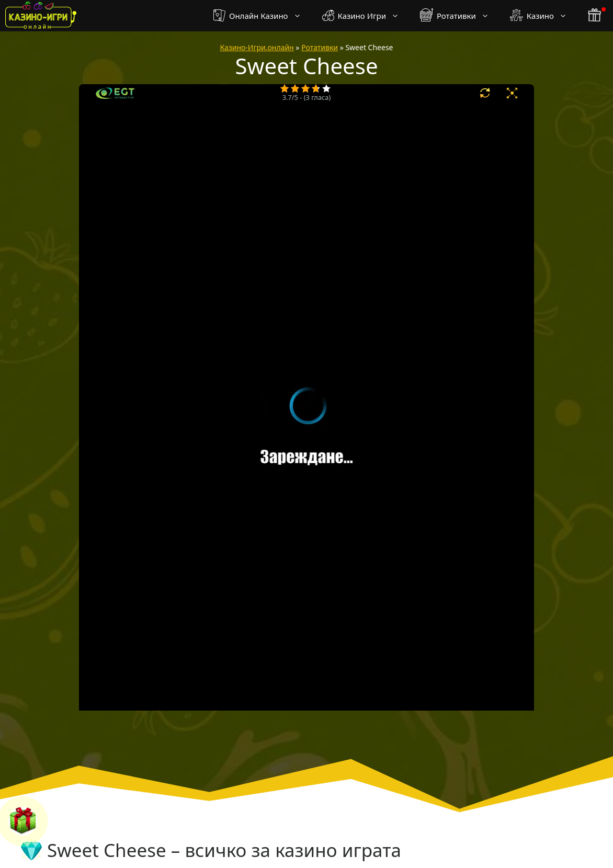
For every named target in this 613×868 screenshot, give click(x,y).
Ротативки (460, 16)
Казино (544, 16)
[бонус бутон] (595, 16)
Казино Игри (366, 16)
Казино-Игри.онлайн (257, 47)
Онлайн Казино (262, 16)
